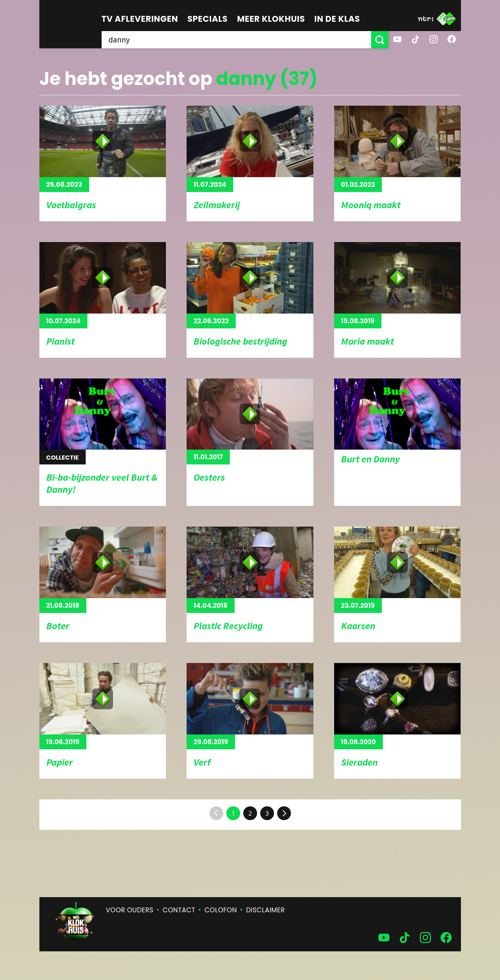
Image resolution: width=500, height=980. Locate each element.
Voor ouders (130, 910)
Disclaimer (265, 910)
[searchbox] (236, 40)
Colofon (221, 910)
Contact (179, 910)
